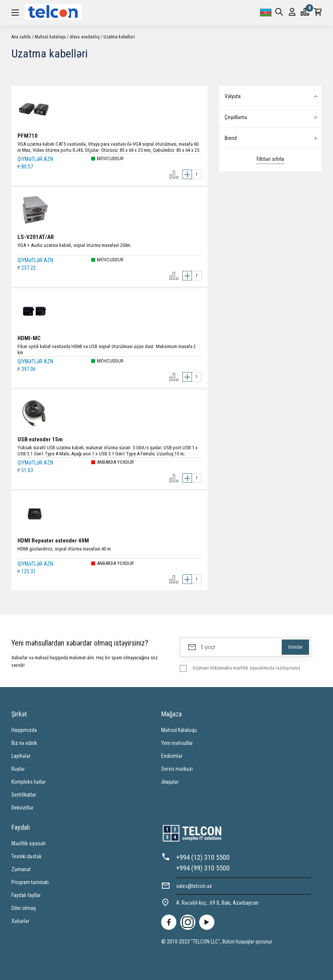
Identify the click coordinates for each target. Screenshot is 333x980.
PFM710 (28, 136)
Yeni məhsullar (177, 743)
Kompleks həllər (29, 782)
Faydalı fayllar (26, 895)
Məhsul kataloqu (50, 37)
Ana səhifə (21, 37)
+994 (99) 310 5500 (203, 868)
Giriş (292, 12)
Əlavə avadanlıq (85, 37)
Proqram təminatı (30, 882)
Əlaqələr (170, 782)
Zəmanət (21, 869)
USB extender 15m (40, 439)
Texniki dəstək (26, 856)
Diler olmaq (24, 908)
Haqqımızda (24, 730)
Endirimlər (172, 756)
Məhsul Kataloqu (179, 730)
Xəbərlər (20, 921)
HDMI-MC (29, 338)
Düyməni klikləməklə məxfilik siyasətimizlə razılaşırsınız (247, 668)
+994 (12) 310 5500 (203, 857)
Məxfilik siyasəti (29, 843)
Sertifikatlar (24, 795)
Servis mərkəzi (177, 769)
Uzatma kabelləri (119, 37)
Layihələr (21, 756)
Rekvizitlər (22, 808)
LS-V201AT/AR (36, 237)
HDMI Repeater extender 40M (53, 541)
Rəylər (18, 769)
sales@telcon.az (194, 886)
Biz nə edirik (24, 743)
